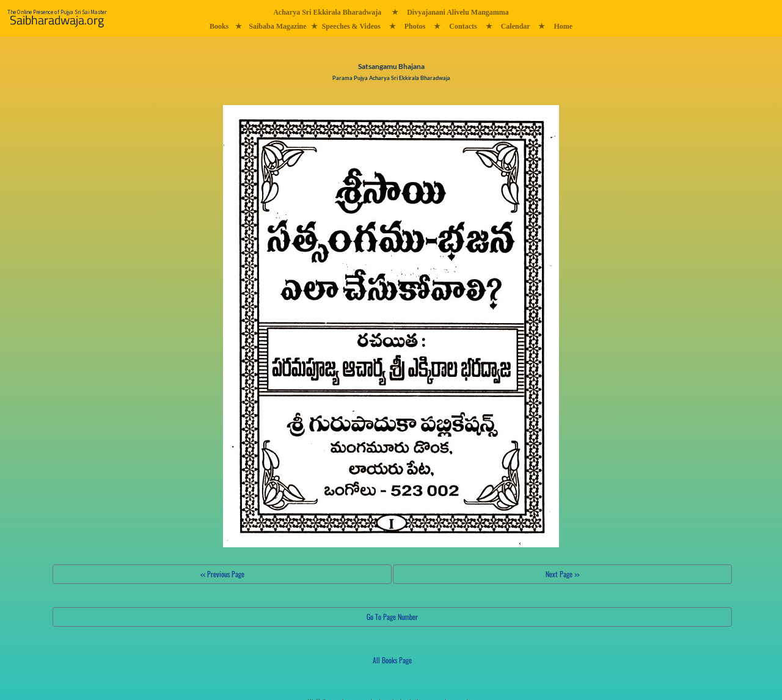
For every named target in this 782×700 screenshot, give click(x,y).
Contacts (463, 26)
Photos (415, 26)
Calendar (516, 26)
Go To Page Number (392, 617)
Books (219, 26)
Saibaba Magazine (277, 26)
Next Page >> (562, 574)
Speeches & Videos (351, 26)
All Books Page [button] (392, 660)
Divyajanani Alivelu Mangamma (458, 12)
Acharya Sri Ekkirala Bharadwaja (327, 12)
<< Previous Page (222, 574)
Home (563, 26)
